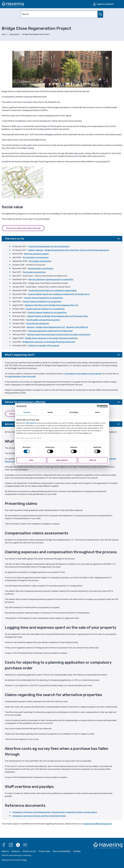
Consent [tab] (27, 412)
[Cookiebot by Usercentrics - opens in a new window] (98, 406)
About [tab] (97, 412)
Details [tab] (50, 412)
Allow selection (62, 460)
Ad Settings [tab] (74, 412)
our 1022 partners (30, 423)
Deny (31, 460)
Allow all (93, 460)
